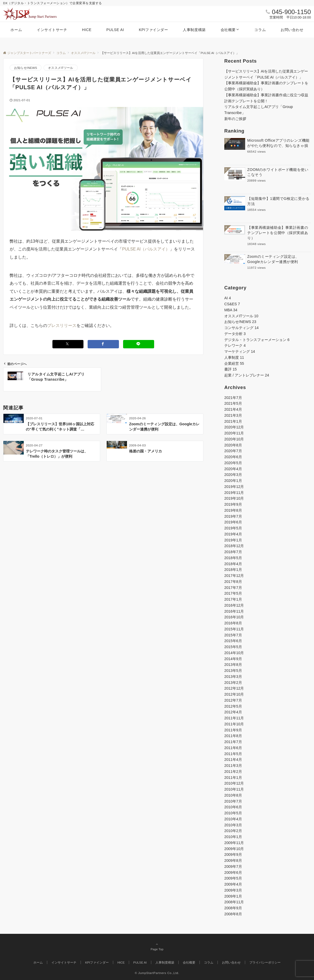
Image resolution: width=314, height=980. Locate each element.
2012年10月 (234, 694)
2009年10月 (234, 849)
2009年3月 (233, 890)
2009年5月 (233, 878)
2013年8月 (233, 665)
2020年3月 (233, 475)
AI (228, 298)
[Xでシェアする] (68, 344)
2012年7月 (233, 700)
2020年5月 (233, 463)
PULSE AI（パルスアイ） (146, 249)
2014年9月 (233, 659)
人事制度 (234, 357)
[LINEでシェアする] (139, 344)
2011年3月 (233, 766)
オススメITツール (61, 68)
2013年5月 (233, 671)
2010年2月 (233, 831)
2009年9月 (233, 854)
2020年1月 (233, 481)
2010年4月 (233, 819)
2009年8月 (233, 861)
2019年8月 (233, 510)
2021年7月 (233, 398)
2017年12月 (234, 576)
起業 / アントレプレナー (247, 375)
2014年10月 (234, 653)
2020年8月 (233, 445)
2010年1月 (233, 837)
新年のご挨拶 (235, 119)
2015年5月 (233, 647)
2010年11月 (234, 789)
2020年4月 (233, 469)
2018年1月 (233, 570)
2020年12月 (234, 427)
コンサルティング (241, 328)
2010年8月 (233, 795)
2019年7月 (233, 516)
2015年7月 (233, 635)
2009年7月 (233, 867)
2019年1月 (233, 540)
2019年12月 (234, 487)
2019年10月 (234, 498)
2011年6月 (233, 748)
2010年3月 (233, 825)
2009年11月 (234, 843)
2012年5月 (233, 706)
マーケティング (240, 351)
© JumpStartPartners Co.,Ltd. (157, 973)
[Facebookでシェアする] (103, 344)
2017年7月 (233, 588)
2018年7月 (233, 552)
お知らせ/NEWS (26, 68)
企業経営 (234, 363)
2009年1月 (233, 896)
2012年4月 (233, 712)
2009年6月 (233, 873)
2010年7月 (233, 801)
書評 (231, 369)
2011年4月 (233, 760)
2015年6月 (233, 641)
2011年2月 (233, 772)
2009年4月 (233, 884)
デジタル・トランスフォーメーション (257, 340)
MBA (231, 310)
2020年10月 (234, 439)
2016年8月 (233, 623)
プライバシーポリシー (265, 962)
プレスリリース (62, 325)
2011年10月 (234, 724)
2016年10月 (234, 617)
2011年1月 (233, 778)
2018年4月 (233, 564)
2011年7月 (233, 742)
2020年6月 (233, 457)
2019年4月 (233, 534)
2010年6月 (233, 807)
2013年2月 (233, 683)
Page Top (157, 947)
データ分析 (235, 334)
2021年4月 (233, 409)
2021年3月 (233, 415)
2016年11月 (234, 611)
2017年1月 (233, 599)
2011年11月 (234, 718)
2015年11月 (234, 629)
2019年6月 (233, 522)
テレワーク (235, 345)
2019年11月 (234, 493)
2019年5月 (233, 528)
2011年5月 (233, 754)
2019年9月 (233, 504)
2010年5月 (233, 813)
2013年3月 (233, 677)
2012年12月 (234, 688)
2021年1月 (233, 421)
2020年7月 (233, 451)
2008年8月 (233, 914)
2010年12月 (234, 783)
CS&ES (232, 304)
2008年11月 (234, 902)
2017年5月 (233, 593)
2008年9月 (233, 908)
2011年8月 (233, 736)
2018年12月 (234, 546)
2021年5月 (233, 403)
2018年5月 (233, 558)
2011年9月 (233, 730)
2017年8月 (233, 582)
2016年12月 (234, 605)
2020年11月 (234, 433)
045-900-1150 (291, 12)
